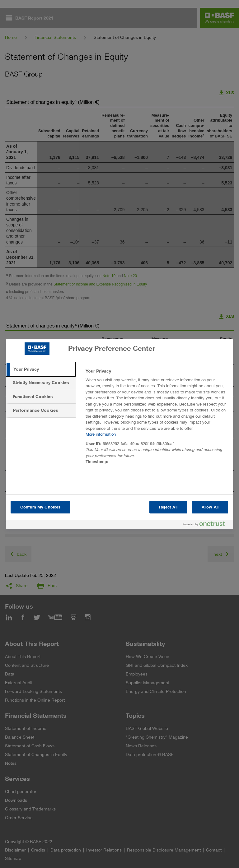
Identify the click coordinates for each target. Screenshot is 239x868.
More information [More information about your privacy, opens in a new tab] (101, 434)
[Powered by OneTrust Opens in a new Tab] (206, 525)
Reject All (168, 507)
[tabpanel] (157, 418)
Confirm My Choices (40, 507)
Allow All (210, 507)
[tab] (41, 369)
